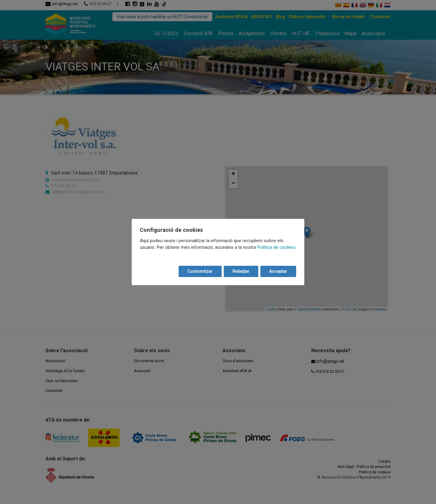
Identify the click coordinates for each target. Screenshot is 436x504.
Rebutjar (241, 271)
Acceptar (278, 271)
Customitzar (200, 271)
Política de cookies (277, 247)
